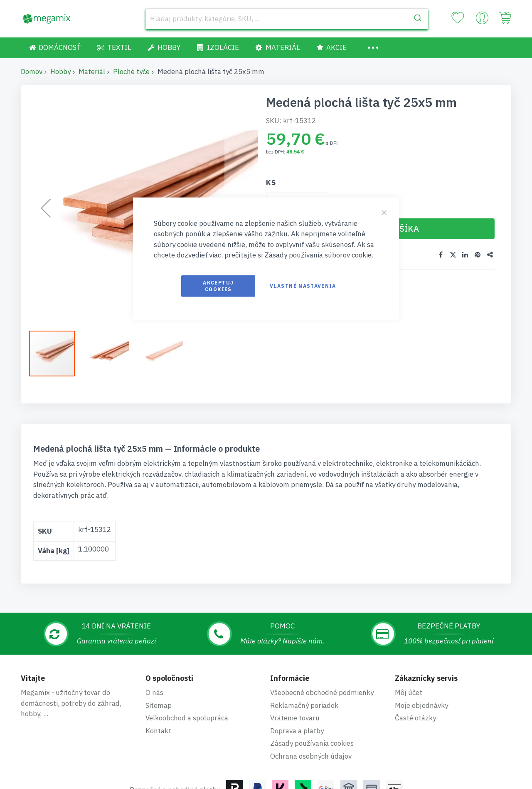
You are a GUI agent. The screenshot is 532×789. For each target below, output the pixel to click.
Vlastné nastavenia (303, 286)
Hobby (60, 72)
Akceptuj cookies (218, 286)
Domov (32, 72)
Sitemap (159, 705)
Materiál (92, 72)
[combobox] (287, 19)
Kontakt (158, 731)
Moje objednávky (421, 705)
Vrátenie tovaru (295, 718)
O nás (154, 693)
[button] (110, 354)
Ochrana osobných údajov (311, 756)
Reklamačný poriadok (304, 705)
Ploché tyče (131, 72)
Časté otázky (415, 718)
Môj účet (409, 693)
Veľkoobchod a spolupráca (187, 718)
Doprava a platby (297, 731)
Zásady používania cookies (312, 743)
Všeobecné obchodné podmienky (322, 693)
